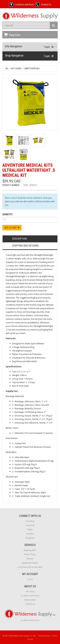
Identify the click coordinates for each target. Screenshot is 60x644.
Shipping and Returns (25, 246)
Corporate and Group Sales (30, 567)
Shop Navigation (14, 55)
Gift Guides (16, 68)
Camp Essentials (32, 68)
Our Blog (30, 521)
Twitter (30, 530)
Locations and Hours (30, 596)
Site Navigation (14, 46)
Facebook (30, 525)
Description (19, 239)
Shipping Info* (30, 550)
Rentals (30, 559)
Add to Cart (12, 228)
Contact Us (30, 604)
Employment (30, 600)
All (7, 68)
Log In (30, 579)
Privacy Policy (44, 636)
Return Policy (30, 554)
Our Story (30, 591)
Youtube (30, 534)
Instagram (30, 538)
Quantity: (8, 214)
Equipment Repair (30, 563)
